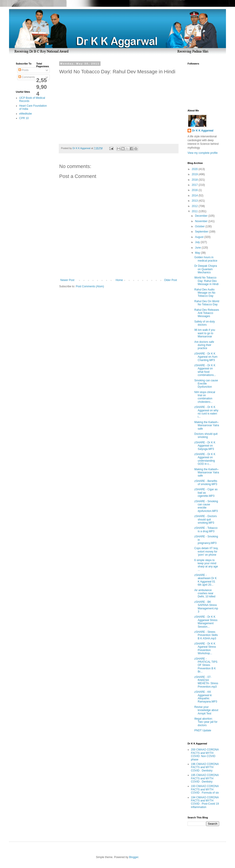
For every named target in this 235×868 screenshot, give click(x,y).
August (200, 237)
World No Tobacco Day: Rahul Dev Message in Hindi (206, 281)
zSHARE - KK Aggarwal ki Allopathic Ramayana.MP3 (206, 697)
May (198, 253)
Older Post (170, 280)
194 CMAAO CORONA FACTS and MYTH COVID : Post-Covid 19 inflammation (205, 802)
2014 (195, 196)
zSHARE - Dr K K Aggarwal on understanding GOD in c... (205, 459)
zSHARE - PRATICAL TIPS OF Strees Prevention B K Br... (206, 665)
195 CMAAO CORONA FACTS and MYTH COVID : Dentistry (205, 778)
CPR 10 (24, 118)
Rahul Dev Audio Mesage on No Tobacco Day (205, 293)
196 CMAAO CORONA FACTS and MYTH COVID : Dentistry (205, 767)
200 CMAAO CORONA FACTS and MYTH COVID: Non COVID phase (205, 754)
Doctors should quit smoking (206, 435)
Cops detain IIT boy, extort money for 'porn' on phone (206, 551)
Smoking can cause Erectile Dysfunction (206, 384)
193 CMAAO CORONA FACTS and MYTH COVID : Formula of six (205, 789)
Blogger (134, 857)
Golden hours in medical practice (206, 259)
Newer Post (67, 280)
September (202, 232)
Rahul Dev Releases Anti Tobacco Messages (207, 313)
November (202, 221)
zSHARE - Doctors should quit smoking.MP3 (206, 519)
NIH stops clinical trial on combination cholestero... (205, 397)
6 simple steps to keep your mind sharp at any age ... (206, 565)
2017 (195, 185)
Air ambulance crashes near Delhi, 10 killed (205, 593)
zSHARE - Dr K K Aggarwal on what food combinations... (205, 370)
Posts (23, 70)
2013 (195, 201)
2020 (195, 169)
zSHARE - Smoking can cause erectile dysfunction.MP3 (206, 506)
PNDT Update (203, 730)
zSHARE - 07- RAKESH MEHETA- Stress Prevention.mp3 (206, 682)
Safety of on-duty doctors (205, 323)
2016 (195, 190)
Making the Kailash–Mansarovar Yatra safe (207, 425)
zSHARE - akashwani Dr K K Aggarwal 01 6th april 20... (206, 580)
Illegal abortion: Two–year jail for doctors (206, 722)
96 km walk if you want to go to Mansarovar (205, 333)
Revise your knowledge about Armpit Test (206, 710)
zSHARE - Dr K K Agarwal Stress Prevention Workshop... (205, 648)
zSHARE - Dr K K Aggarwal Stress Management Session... (206, 622)
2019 (195, 174)
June (198, 248)
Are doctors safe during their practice (204, 345)
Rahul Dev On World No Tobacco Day (207, 303)
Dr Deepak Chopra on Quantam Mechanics (206, 269)
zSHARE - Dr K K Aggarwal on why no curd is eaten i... (206, 412)
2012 (195, 206)
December (202, 216)
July (198, 242)
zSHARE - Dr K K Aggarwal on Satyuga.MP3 (205, 446)
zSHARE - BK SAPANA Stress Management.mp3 (206, 607)
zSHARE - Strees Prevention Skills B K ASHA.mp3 (206, 635)
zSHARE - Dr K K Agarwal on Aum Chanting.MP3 (206, 357)
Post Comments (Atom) (90, 286)
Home (119, 280)
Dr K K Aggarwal (203, 131)
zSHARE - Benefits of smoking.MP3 (206, 483)
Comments (27, 77)
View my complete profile (203, 153)
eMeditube (26, 114)
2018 (195, 180)
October (200, 226)
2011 (195, 211)
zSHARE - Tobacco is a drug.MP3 (206, 530)
